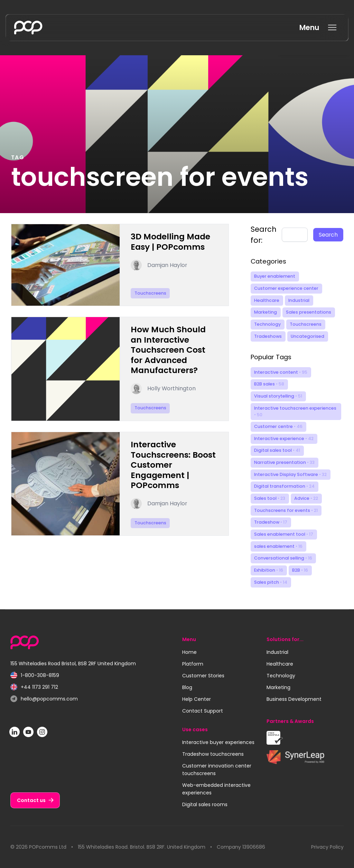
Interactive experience (284, 438)
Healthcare (267, 300)
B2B (300, 570)
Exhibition (269, 570)
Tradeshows (268, 336)
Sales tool (270, 498)
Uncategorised (308, 336)
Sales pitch (271, 582)
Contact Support (203, 711)
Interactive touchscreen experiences (295, 411)
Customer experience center (286, 288)
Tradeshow (271, 522)
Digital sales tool (277, 450)
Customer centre (278, 426)
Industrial (299, 300)
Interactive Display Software (290, 474)
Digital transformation (284, 486)
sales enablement (278, 546)
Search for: (264, 235)
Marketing (265, 312)
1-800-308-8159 (35, 675)
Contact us (31, 800)
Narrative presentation (284, 462)
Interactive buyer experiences (218, 742)
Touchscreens (306, 324)
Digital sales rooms (205, 804)
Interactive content (281, 372)
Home (189, 652)
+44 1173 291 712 (34, 687)
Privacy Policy (327, 847)
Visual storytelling (278, 396)
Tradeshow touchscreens (213, 754)
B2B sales (269, 384)
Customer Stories (203, 676)
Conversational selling (283, 558)
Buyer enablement (275, 276)
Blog (187, 687)
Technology (267, 324)
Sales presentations (309, 312)
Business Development (294, 699)
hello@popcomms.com (44, 699)
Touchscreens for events (286, 510)
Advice (306, 498)
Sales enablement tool (284, 534)
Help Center (197, 699)
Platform (193, 664)
